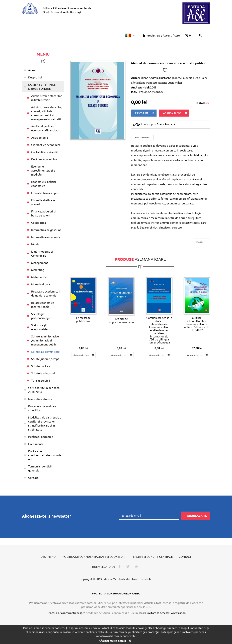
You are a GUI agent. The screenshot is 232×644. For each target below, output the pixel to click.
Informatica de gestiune (46, 230)
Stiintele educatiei (43, 373)
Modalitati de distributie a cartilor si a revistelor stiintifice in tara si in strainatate (45, 423)
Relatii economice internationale (43, 305)
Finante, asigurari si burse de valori (43, 213)
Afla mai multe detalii (112, 641)
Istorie (35, 244)
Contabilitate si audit (45, 152)
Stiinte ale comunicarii (45, 351)
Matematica (39, 277)
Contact (33, 477)
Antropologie (40, 137)
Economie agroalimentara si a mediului (43, 170)
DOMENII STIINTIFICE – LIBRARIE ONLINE (43, 86)
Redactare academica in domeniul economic (46, 293)
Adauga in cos (175, 113)
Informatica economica (46, 237)
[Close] (130, 640)
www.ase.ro (178, 613)
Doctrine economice (44, 159)
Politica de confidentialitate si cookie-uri (45, 455)
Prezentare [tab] (142, 137)
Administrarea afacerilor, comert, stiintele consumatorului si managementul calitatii (47, 113)
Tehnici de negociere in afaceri (121, 320)
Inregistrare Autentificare (161, 35)
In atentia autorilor (40, 399)
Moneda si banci (41, 284)
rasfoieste (145, 113)
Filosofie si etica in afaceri (43, 202)
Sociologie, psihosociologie (41, 316)
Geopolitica (39, 222)
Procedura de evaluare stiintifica (42, 408)
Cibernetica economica (46, 145)
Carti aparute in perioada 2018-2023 (44, 390)
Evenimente (36, 444)
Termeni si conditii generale (40, 468)
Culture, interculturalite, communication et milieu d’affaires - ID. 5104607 (197, 324)
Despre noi (35, 77)
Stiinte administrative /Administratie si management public (45, 340)
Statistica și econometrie (39, 327)
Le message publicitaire (83, 319)
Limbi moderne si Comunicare (42, 253)
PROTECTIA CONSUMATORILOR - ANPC (116, 593)
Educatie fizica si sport (45, 193)
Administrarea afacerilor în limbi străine (46, 98)
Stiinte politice (41, 366)
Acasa (32, 70)
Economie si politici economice (44, 184)
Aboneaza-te (197, 516)
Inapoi (203, 242)
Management (40, 263)
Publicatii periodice (41, 437)
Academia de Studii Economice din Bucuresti (114, 613)
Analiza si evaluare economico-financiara (45, 128)
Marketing (38, 270)
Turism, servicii (41, 380)
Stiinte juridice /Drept (45, 359)
